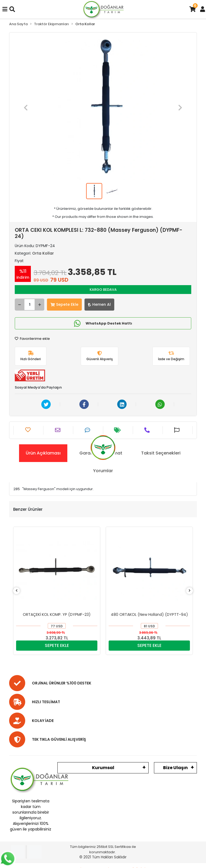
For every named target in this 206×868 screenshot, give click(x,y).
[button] (26, 108)
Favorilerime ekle (32, 339)
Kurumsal (103, 768)
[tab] (43, 453)
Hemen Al (99, 304)
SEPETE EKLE (57, 645)
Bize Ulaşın (175, 768)
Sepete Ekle (64, 304)
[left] (17, 591)
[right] (190, 591)
